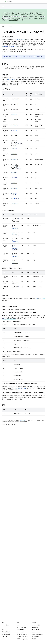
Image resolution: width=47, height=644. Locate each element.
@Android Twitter (21, 625)
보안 (11, 27)
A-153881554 (14, 149)
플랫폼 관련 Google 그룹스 (23, 634)
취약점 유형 (9, 80)
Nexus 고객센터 (35, 630)
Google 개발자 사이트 (27, 57)
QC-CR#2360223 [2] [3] (15, 248)
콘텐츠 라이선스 (23, 420)
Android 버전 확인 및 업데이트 (9, 47)
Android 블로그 (20, 630)
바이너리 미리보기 (6, 632)
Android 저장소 (5, 625)
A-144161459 (14, 154)
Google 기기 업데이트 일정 (10, 319)
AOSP (3, 27)
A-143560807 (15, 159)
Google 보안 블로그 (21, 632)
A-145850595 (15, 120)
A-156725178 (14, 193)
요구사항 (4, 627)
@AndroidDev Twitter (22, 627)
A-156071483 (14, 188)
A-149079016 (15, 178)
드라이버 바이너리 (6, 637)
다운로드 (4, 630)
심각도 (14, 80)
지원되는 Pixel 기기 (21, 40)
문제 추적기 (34, 639)
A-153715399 (14, 183)
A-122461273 (14, 199)
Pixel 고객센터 (35, 627)
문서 (3, 6)
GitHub (3, 639)
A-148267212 (14, 173)
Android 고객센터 (36, 625)
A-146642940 (15, 125)
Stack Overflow (35, 637)
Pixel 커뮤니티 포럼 (40, 299)
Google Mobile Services (37, 634)
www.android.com (36, 632)
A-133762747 (14, 130)
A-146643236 (14, 115)
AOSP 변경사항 (13, 20)
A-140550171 (14, 204)
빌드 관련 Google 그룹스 (22, 637)
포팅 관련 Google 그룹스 (22, 639)
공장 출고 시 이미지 (6, 634)
